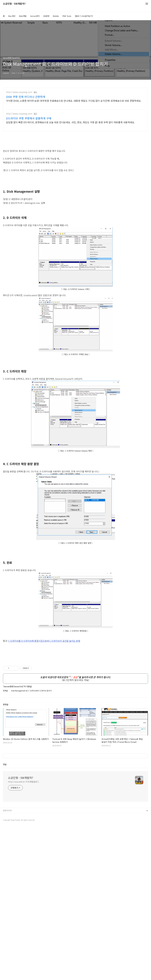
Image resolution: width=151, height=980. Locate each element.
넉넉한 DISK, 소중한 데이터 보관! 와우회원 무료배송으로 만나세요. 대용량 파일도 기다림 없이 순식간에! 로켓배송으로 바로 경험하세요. (74, 101)
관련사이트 (7, 964)
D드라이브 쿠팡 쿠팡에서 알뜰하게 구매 (29, 118)
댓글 (5, 918)
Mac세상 (12, 16)
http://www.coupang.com (19, 92)
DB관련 (46, 16)
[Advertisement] (75, 575)
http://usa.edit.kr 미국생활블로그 (23, 935)
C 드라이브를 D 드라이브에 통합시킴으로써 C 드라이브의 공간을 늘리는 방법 (44, 682)
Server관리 (35, 16)
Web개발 (23, 16)
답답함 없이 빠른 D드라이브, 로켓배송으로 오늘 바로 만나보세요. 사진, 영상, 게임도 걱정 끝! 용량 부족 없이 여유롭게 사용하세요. (70, 122)
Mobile (56, 16)
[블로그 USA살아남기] (84, 16)
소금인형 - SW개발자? (14, 4)
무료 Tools (67, 16)
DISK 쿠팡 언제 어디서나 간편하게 (26, 97)
